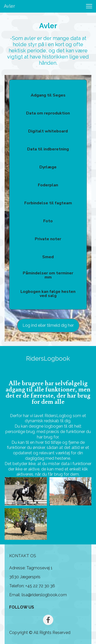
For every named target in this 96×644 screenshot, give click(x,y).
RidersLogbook (48, 358)
